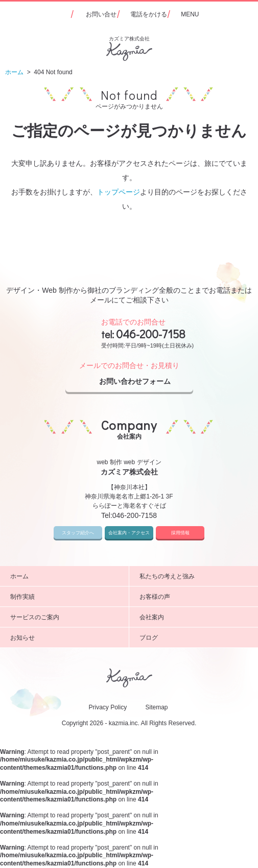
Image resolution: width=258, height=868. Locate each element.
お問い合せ (101, 14)
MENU (190, 14)
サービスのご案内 (66, 617)
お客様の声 (195, 597)
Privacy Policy (108, 707)
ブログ (195, 638)
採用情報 (180, 533)
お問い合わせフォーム (144, 382)
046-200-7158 (151, 334)
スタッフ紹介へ (78, 533)
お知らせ (66, 638)
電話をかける (149, 14)
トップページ (119, 192)
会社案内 (195, 617)
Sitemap (157, 707)
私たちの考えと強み (195, 576)
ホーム (66, 576)
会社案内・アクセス (129, 533)
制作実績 (66, 597)
